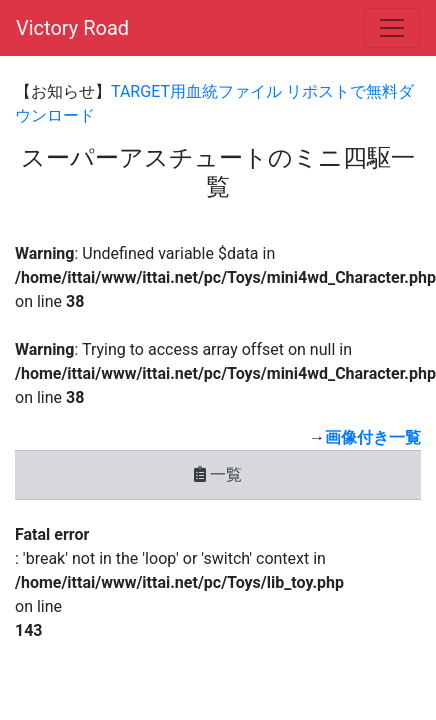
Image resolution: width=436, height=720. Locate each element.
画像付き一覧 (373, 437)
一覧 (218, 474)
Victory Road (72, 28)
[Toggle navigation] (392, 28)
